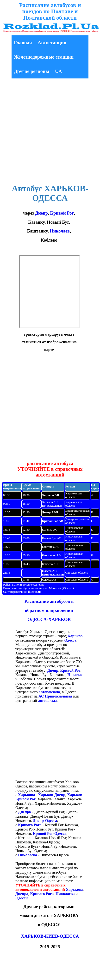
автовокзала (49, 692)
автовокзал (48, 700)
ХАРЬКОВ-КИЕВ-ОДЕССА (50, 936)
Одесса (70, 640)
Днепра (24, 812)
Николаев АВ (51, 555)
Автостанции (52, 43)
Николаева (28, 855)
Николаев (60, 231)
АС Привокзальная (55, 696)
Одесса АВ (49, 580)
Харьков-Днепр (52, 795)
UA (59, 71)
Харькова (26, 795)
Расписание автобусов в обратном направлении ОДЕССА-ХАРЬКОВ (49, 610)
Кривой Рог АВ (52, 521)
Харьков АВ (50, 495)
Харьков (75, 636)
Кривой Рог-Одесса (50, 833)
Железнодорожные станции (44, 57)
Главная (23, 43)
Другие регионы (32, 71)
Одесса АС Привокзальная (53, 573)
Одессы (22, 898)
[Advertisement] (45, 132)
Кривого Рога (30, 825)
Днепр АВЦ (50, 512)
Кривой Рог (62, 213)
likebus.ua (35, 592)
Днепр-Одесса (45, 821)
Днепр (41, 213)
